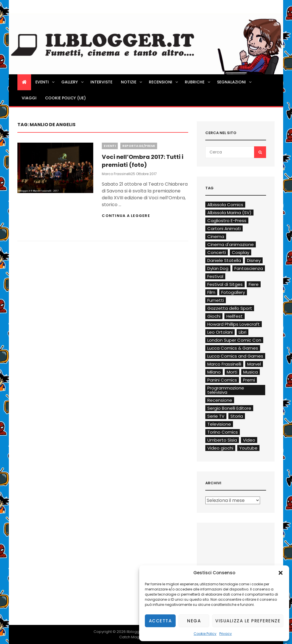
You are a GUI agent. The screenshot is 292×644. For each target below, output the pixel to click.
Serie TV (216, 416)
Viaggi (29, 98)
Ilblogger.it (136, 632)
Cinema (216, 236)
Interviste (101, 82)
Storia (237, 416)
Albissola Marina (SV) (229, 213)
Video (249, 440)
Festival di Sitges (225, 284)
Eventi (45, 82)
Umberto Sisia (222, 440)
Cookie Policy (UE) (65, 98)
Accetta (160, 621)
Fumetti (216, 300)
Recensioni (164, 82)
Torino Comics (223, 432)
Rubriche (198, 82)
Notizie (132, 82)
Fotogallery (233, 292)
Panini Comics (222, 380)
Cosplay (241, 252)
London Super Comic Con (234, 340)
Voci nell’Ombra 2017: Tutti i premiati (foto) (143, 161)
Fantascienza (249, 268)
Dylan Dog (218, 268)
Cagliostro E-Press (227, 221)
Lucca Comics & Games (233, 348)
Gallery (73, 82)
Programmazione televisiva (226, 390)
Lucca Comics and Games (235, 356)
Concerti (217, 252)
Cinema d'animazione (231, 244)
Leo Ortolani (220, 332)
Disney (254, 260)
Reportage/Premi (139, 146)
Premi (249, 380)
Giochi (214, 316)
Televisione (219, 424)
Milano (214, 372)
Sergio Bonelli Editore (229, 408)
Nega (194, 621)
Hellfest (235, 316)
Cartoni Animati (224, 228)
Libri (243, 332)
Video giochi (220, 448)
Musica (251, 372)
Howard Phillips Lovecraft (234, 324)
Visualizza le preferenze (248, 621)
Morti (232, 372)
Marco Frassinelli (116, 174)
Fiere (254, 284)
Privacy (226, 634)
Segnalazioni (235, 82)
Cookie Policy (205, 634)
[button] (281, 573)
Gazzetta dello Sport (230, 308)
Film (211, 292)
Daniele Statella (224, 260)
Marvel (254, 364)
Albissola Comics (225, 205)
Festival (215, 276)
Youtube (248, 448)
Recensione (220, 400)
